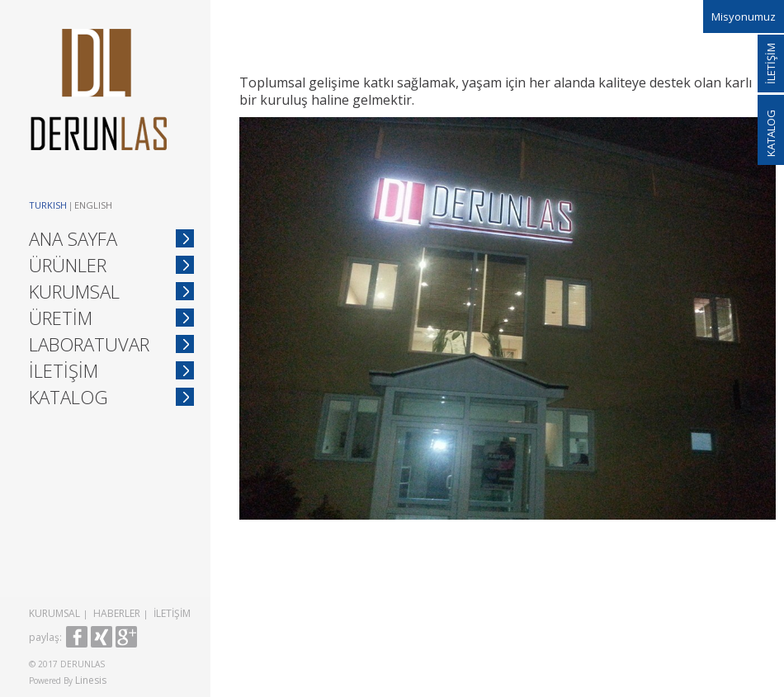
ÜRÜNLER (68, 265)
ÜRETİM (61, 318)
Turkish (48, 205)
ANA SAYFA (73, 238)
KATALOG (68, 397)
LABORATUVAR (89, 344)
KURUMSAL (74, 291)
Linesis (91, 680)
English (93, 205)
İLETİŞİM (64, 370)
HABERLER (117, 613)
